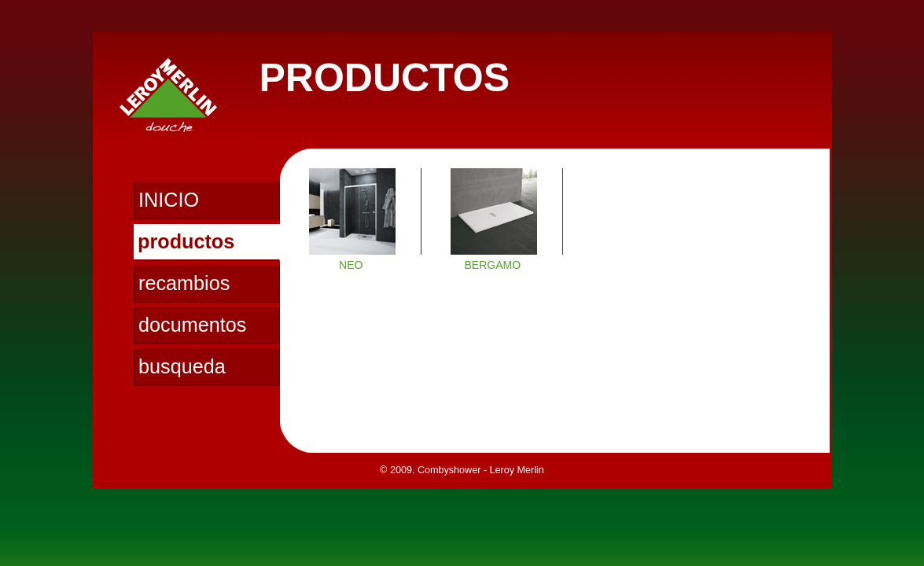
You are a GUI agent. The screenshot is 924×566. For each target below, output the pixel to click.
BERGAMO (492, 265)
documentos (192, 325)
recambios (184, 283)
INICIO (169, 200)
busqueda (182, 366)
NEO (351, 265)
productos (186, 241)
